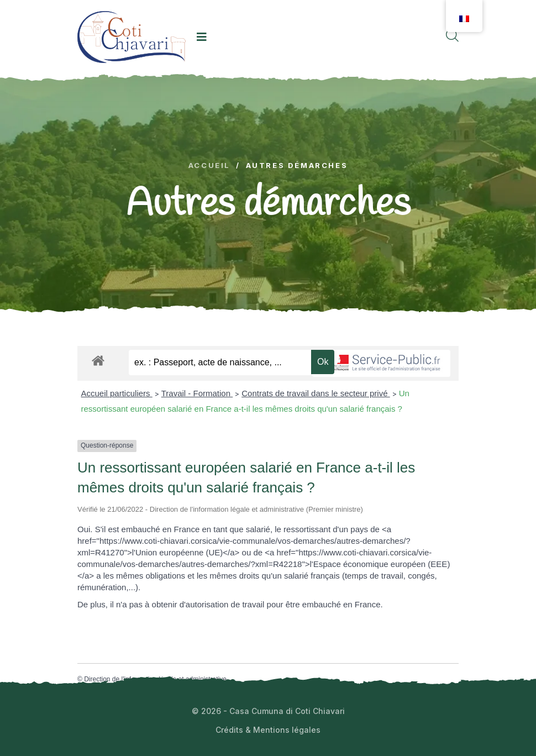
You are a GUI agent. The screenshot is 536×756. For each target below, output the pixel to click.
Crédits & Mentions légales (268, 730)
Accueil (209, 166)
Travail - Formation (197, 393)
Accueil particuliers (117, 393)
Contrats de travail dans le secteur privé (316, 393)
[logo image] (132, 37)
